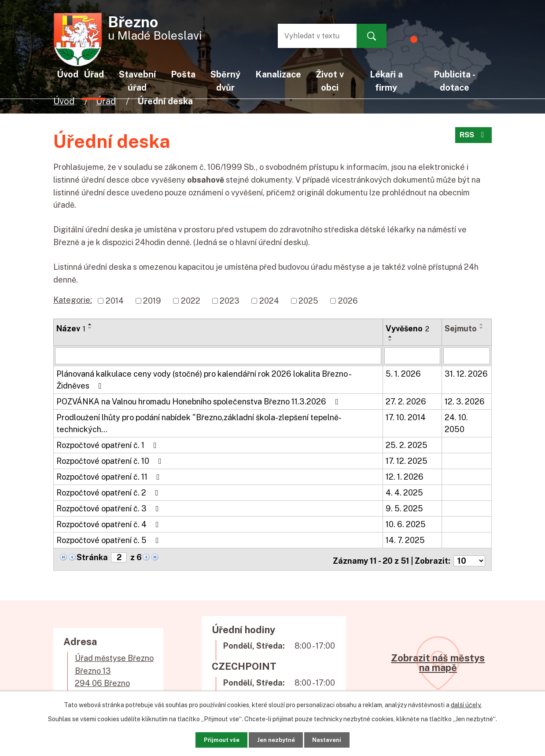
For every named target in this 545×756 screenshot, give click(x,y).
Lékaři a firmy (386, 81)
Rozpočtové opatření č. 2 (109, 492)
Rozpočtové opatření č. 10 (111, 461)
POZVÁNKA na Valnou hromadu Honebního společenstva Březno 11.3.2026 (199, 401)
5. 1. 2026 (403, 373)
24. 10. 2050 (456, 423)
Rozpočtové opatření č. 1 (108, 445)
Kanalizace (278, 74)
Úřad (106, 101)
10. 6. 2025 (406, 524)
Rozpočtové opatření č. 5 (109, 540)
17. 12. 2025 (407, 461)
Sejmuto (461, 328)
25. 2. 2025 (407, 445)
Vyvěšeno (407, 328)
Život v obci (330, 81)
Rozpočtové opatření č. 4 (109, 524)
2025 (308, 301)
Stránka (92, 557)
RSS (472, 138)
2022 (191, 301)
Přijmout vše (211, 738)
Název (71, 328)
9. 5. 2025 (404, 508)
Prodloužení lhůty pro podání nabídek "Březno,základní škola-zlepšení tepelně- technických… (198, 423)
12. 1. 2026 (405, 476)
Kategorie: (73, 300)
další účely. (466, 702)
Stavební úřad (137, 81)
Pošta (183, 74)
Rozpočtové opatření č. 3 (109, 508)
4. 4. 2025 (404, 492)
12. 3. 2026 (465, 401)
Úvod (64, 101)
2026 (348, 301)
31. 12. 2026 (466, 373)
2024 (269, 301)
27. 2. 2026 (406, 401)
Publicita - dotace (455, 81)
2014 (115, 301)
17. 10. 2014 (406, 417)
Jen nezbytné (276, 738)
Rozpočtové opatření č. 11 (110, 476)
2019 (152, 301)
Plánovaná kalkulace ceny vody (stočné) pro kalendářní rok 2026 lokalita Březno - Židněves (203, 379)
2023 (230, 301)
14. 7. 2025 (405, 540)
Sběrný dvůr (225, 81)
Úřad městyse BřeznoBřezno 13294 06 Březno (114, 667)
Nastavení (337, 738)
